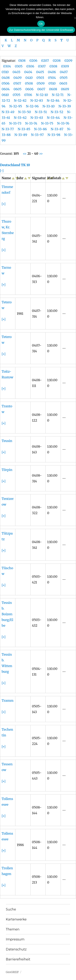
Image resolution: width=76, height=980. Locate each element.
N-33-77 (8, 129)
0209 (68, 61)
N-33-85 (24, 129)
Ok (41, 24)
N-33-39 (65, 106)
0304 (7, 66)
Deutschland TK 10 (15, 165)
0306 (30, 66)
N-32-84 (53, 101)
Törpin (7, 470)
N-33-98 (54, 135)
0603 (63, 83)
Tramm (7, 700)
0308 (53, 66)
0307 (42, 66)
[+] (4, 204)
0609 (65, 89)
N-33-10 (49, 106)
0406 (52, 72)
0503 (40, 78)
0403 (17, 72)
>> (41, 154)
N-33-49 (8, 112)
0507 (17, 83)
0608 (53, 89)
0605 (18, 89)
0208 (57, 61)
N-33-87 (57, 129)
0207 (45, 61)
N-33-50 (25, 112)
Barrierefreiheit (18, 959)
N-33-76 (63, 123)
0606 (29, 89)
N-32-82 (20, 101)
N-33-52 (57, 112)
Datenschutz (16, 949)
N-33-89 (21, 135)
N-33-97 (37, 135)
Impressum (15, 939)
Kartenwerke (16, 919)
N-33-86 (40, 129)
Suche (11, 909)
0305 (19, 66)
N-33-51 (41, 112)
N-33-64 (53, 118)
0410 (29, 78)
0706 (28, 95)
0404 (28, 72)
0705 (17, 95)
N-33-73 (15, 123)
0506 (6, 83)
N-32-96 (32, 106)
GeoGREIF (12, 972)
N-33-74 (31, 123)
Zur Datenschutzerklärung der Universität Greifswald (41, 30)
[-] (2, 171)
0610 (5, 95)
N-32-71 (58, 95)
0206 (33, 61)
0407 (64, 72)
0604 (6, 89)
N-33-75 (47, 123)
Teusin (7, 441)
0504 (52, 78)
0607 (41, 89)
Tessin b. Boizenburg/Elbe (7, 614)
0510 (52, 83)
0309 (65, 66)
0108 (22, 61)
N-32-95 (16, 106)
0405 (40, 72)
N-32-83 (37, 101)
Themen (13, 929)
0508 (29, 83)
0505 (64, 78)
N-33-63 (37, 118)
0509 (41, 83)
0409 (18, 78)
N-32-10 (42, 95)
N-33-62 (20, 118)
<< (25, 154)
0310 (5, 72)
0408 (6, 78)
